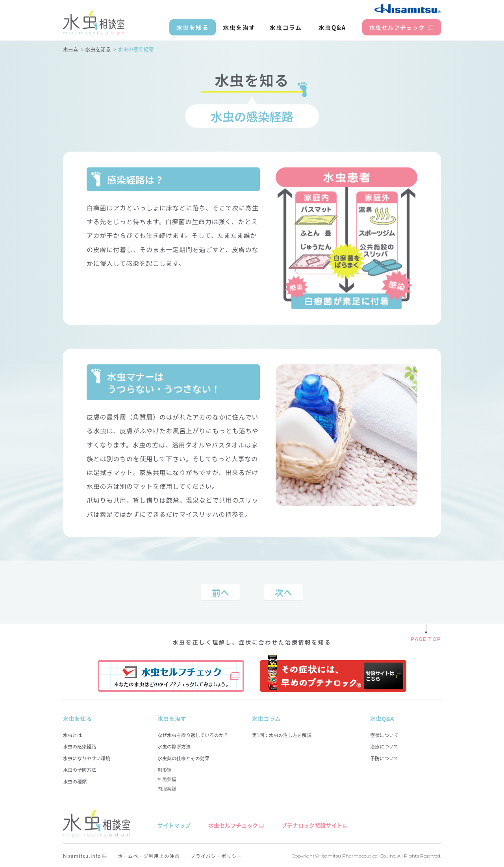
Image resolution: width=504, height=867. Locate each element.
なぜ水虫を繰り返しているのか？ (193, 735)
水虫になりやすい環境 (87, 758)
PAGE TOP (426, 639)
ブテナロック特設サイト (312, 825)
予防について (384, 758)
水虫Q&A (332, 27)
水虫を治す (239, 27)
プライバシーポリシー (216, 856)
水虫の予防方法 (80, 770)
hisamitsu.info (82, 856)
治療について (384, 746)
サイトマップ (174, 825)
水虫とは (72, 735)
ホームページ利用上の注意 (149, 856)
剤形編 (165, 770)
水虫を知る (193, 27)
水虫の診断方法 (174, 746)
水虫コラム (285, 27)
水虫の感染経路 (80, 746)
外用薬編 (167, 779)
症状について (384, 735)
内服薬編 (167, 788)
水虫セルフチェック (233, 825)
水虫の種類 (75, 781)
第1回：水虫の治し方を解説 (282, 735)
